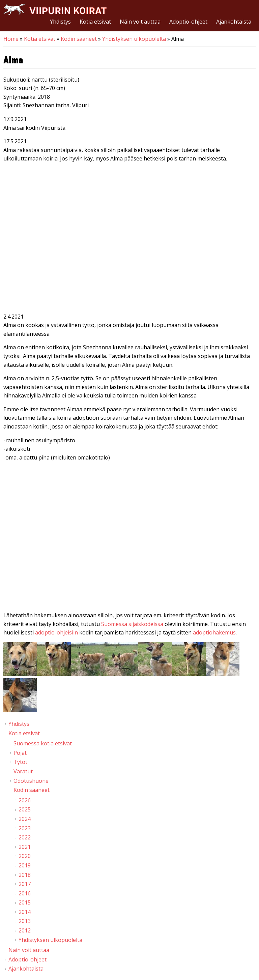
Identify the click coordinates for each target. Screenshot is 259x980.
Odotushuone (31, 781)
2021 (25, 847)
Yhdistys (60, 22)
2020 (25, 856)
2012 (25, 930)
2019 (25, 865)
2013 (25, 921)
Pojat (20, 753)
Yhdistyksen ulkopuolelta (134, 39)
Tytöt (20, 762)
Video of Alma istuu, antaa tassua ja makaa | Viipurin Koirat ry (129, 239)
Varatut (23, 771)
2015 (25, 902)
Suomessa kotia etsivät (43, 743)
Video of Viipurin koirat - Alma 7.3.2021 (129, 538)
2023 (25, 828)
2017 (25, 884)
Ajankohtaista (234, 22)
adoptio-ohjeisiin (56, 632)
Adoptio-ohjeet (188, 22)
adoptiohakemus (214, 632)
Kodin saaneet (79, 39)
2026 (25, 800)
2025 (25, 809)
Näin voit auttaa (140, 22)
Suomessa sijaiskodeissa (132, 624)
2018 (25, 875)
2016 (25, 893)
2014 (25, 912)
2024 (25, 819)
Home (11, 39)
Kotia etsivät (95, 22)
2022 (25, 837)
